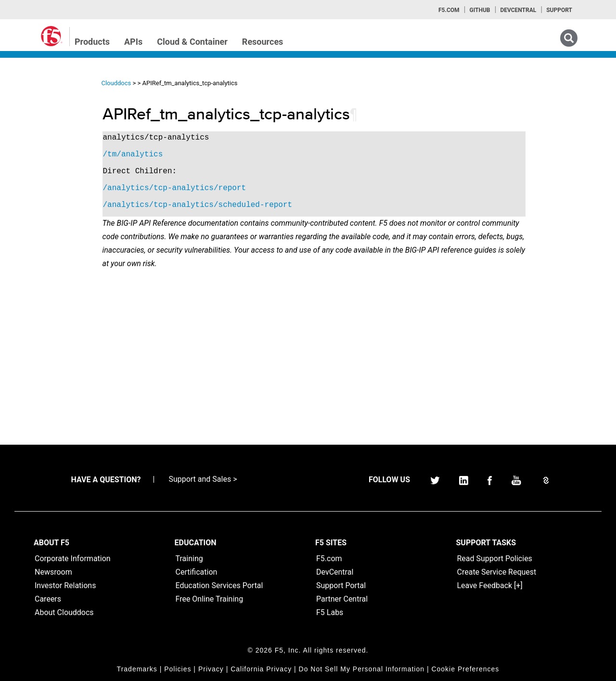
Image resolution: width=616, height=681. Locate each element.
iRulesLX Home (43, 180)
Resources (263, 42)
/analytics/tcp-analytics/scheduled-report (269, 205)
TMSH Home (39, 198)
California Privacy (261, 669)
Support (559, 10)
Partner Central (342, 599)
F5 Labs (330, 612)
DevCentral (335, 572)
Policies (178, 669)
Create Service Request (497, 572)
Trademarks (137, 669)
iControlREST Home (50, 128)
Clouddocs (187, 83)
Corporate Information (73, 559)
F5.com (449, 10)
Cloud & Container (192, 42)
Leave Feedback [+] (490, 585)
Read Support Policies (495, 559)
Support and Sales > (203, 479)
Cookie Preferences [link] (465, 669)
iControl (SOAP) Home (54, 146)
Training (189, 559)
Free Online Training (210, 599)
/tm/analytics (204, 154)
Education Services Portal (219, 585)
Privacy (211, 669)
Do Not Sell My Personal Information (362, 669)
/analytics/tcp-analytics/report (245, 188)
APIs (133, 42)
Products (92, 42)
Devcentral (518, 10)
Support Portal (341, 585)
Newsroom (53, 572)
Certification (197, 572)
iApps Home (39, 111)
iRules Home (39, 163)
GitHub (480, 10)
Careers (48, 599)
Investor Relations (65, 585)
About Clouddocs (64, 612)
